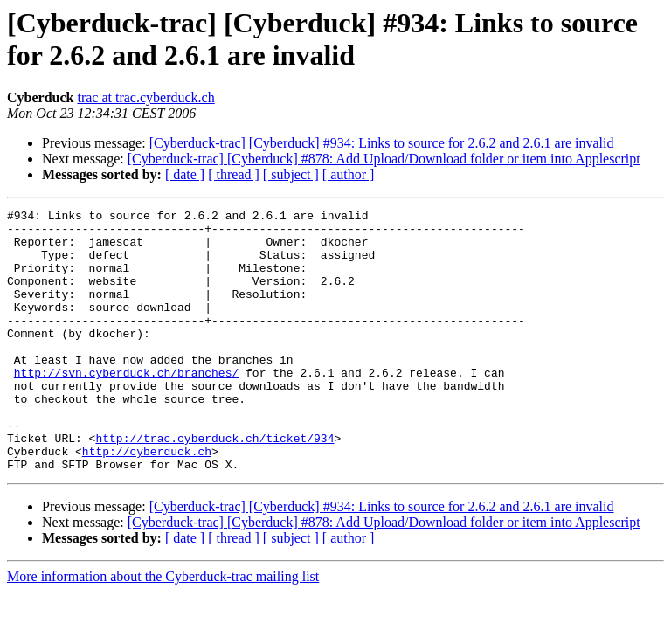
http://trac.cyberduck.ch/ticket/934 (214, 485)
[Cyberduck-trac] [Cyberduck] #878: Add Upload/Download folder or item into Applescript (384, 159)
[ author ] (349, 174)
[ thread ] (234, 174)
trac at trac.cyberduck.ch (145, 97)
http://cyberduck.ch (147, 501)
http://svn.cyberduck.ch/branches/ (126, 406)
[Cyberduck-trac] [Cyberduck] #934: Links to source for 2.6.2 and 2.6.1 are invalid (382, 143)
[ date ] (185, 174)
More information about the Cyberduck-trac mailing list (163, 629)
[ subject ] (291, 174)
